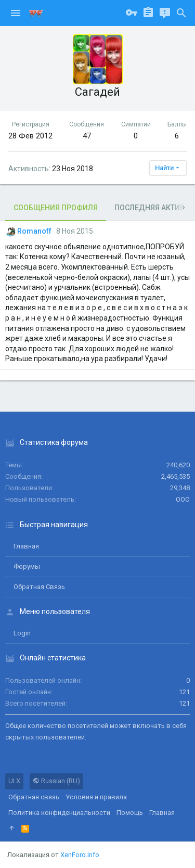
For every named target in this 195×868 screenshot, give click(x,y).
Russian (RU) (56, 781)
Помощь (130, 813)
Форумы (27, 566)
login (22, 633)
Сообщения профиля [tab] (56, 208)
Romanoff (34, 231)
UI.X (14, 781)
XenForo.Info (80, 855)
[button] (16, 13)
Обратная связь (39, 587)
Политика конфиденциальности (59, 813)
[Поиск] (181, 13)
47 (87, 136)
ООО (183, 499)
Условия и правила (96, 797)
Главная (26, 546)
